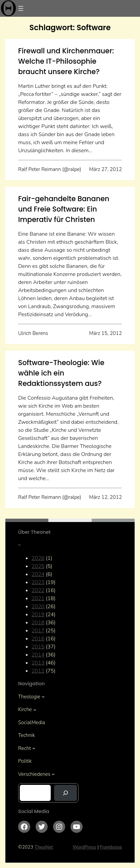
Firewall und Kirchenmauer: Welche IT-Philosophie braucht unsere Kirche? (66, 61)
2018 (38, 623)
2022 (38, 590)
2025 (38, 566)
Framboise (111, 847)
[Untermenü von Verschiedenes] (53, 774)
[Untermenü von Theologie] (43, 697)
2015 (38, 647)
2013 (38, 663)
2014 (38, 655)
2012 (38, 671)
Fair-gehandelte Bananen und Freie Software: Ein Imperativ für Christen (64, 209)
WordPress (84, 847)
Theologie (29, 697)
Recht (25, 748)
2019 (38, 615)
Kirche (25, 709)
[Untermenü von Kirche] (35, 710)
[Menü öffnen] (21, 8)
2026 (38, 558)
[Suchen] (65, 793)
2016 (38, 639)
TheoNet (44, 847)
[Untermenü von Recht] (34, 748)
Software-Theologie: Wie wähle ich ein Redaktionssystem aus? (61, 373)
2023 (38, 582)
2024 (38, 574)
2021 (38, 598)
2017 (38, 631)
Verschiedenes (34, 774)
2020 (38, 606)
